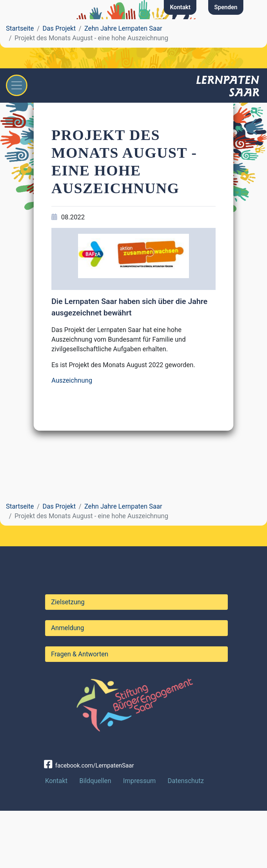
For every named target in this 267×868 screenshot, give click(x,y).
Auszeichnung (72, 380)
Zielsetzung (68, 659)
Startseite (20, 28)
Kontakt (180, 7)
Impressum (140, 838)
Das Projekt (59, 28)
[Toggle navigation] (17, 85)
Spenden (226, 7)
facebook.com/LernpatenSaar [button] (89, 823)
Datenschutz (186, 838)
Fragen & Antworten (80, 711)
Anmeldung (67, 685)
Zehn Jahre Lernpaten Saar (123, 28)
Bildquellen (95, 838)
